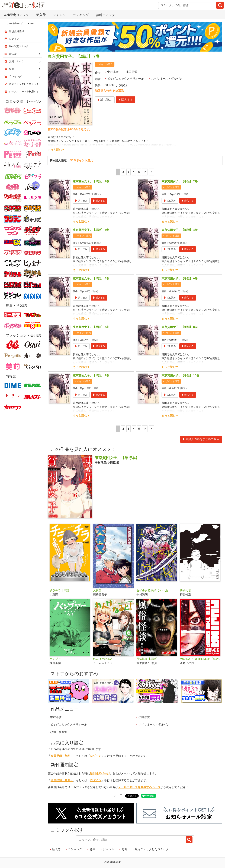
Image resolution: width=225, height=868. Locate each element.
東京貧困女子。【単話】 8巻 (180, 327)
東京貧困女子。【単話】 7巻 (91, 327)
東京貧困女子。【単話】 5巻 (91, 279)
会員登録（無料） (62, 756)
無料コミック (105, 15)
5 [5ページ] (139, 172)
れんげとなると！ (104, 659)
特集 (92, 849)
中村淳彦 (113, 72)
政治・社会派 (59, 732)
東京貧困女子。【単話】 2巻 (180, 181)
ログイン (96, 756)
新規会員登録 (17, 31)
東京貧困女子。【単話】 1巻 (91, 181)
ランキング (81, 15)
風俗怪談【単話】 (148, 659)
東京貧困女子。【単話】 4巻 (180, 230)
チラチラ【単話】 (61, 591)
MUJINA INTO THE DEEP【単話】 (200, 659)
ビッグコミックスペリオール (126, 79)
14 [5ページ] (145, 172)
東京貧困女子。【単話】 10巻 (180, 375)
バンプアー (57, 659)
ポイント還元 (106, 64)
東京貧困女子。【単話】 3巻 (91, 230)
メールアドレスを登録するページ (139, 787)
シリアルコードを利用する (24, 91)
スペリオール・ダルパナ (167, 79)
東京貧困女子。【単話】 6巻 (180, 279)
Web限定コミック (16, 15)
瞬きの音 (185, 591)
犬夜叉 (97, 591)
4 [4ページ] (134, 172)
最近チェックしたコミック (152, 849)
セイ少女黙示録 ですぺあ (152, 591)
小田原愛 (132, 72)
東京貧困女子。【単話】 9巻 (91, 375)
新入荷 (41, 15)
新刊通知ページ (100, 774)
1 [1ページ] (118, 172)
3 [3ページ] (128, 172)
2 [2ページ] (123, 172)
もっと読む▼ (56, 150)
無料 (124, 849)
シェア (118, 795)
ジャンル (59, 15)
